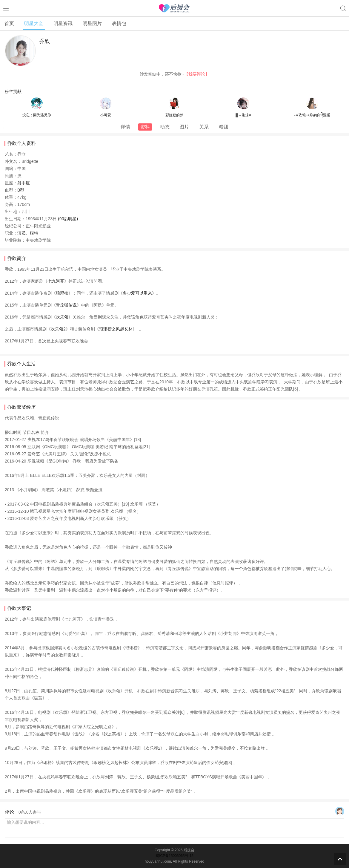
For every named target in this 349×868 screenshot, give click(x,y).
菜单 (6, 8)
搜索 (343, 8)
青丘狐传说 (66, 305)
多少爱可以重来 (137, 293)
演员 (21, 233)
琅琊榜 (62, 293)
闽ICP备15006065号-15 (174, 856)
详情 (125, 127)
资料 (145, 127)
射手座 (24, 183)
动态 (165, 127)
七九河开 (56, 281)
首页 (9, 23)
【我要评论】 (197, 74)
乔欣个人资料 (21, 143)
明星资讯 (63, 23)
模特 (34, 233)
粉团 (224, 127)
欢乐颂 (62, 317)
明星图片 (92, 23)
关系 (204, 127)
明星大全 (34, 23)
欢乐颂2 (58, 329)
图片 (184, 127)
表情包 (119, 23)
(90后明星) (68, 219)
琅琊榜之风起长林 (116, 329)
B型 (21, 190)
